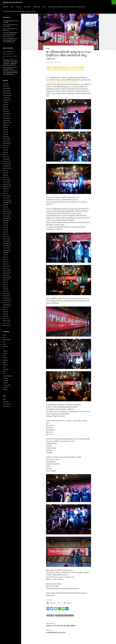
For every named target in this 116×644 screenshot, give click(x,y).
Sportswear (6, 369)
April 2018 (6, 234)
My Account (27, 7)
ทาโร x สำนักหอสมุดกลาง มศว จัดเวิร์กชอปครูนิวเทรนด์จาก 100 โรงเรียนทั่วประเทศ (10, 40)
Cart (12, 7)
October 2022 (6, 166)
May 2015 (5, 314)
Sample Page (37, 7)
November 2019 (7, 214)
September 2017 (7, 250)
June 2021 (5, 193)
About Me (5, 7)
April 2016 (6, 289)
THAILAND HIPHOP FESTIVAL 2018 (65, 615)
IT (3, 349)
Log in (4, 399)
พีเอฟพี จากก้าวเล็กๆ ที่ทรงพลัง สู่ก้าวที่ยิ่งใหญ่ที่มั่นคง (69, 624)
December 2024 (7, 118)
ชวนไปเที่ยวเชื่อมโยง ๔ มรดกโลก (69, 631)
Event (48, 49)
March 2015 (6, 318)
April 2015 (6, 316)
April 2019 (6, 225)
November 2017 (7, 246)
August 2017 (6, 252)
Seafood (5, 362)
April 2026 (6, 84)
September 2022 (7, 168)
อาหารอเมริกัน (6, 385)
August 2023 (6, 145)
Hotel (4, 344)
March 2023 (6, 157)
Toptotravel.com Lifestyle (13, 2)
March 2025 (6, 111)
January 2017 (6, 268)
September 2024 (7, 123)
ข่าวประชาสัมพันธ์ (7, 376)
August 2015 (6, 307)
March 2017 (6, 264)
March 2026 (6, 86)
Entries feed (6, 402)
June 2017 (5, 257)
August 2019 (6, 221)
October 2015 (6, 303)
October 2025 (6, 98)
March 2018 (6, 237)
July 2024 (5, 127)
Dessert (5, 335)
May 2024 (5, 132)
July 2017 (5, 255)
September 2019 (7, 218)
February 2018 (7, 239)
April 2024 (6, 134)
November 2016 (7, 273)
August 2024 (6, 125)
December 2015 (7, 298)
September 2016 (7, 277)
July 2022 (5, 170)
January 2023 (6, 159)
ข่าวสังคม (5, 378)
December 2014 (7, 325)
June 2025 (5, 104)
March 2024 (6, 136)
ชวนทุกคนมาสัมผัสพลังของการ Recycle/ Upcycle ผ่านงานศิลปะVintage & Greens (10, 34)
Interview (5, 346)
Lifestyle (5, 358)
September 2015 (7, 305)
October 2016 (6, 275)
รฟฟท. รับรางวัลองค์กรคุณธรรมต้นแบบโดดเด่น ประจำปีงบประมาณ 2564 (19, 11)
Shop (44, 7)
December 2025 (7, 93)
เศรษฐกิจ (5, 390)
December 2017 (7, 243)
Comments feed (7, 404)
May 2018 (5, 232)
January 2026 (6, 91)
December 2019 (7, 211)
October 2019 (6, 216)
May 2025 (5, 107)
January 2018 (6, 241)
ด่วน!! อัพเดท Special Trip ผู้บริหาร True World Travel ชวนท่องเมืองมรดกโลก (67, 7)
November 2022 (7, 164)
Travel (4, 371)
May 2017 (5, 259)
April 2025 (6, 109)
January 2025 (6, 116)
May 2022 (5, 175)
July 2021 (5, 191)
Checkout (19, 7)
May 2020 (5, 207)
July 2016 (5, 282)
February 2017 (7, 266)
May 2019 (5, 223)
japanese (5, 351)
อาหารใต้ (5, 387)
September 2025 (7, 100)
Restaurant (6, 360)
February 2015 (7, 321)
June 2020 (5, 205)
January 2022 (6, 182)
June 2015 (5, 312)
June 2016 (5, 284)
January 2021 (6, 198)
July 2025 (5, 102)
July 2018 (5, 227)
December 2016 (7, 271)
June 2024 (5, 129)
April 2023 (6, 155)
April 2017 (6, 262)
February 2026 (7, 88)
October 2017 (6, 248)
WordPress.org (7, 406)
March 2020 (6, 209)
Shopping (5, 365)
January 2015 (6, 323)
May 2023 (5, 152)
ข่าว (4, 374)
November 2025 (7, 95)
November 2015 (7, 300)
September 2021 (7, 186)
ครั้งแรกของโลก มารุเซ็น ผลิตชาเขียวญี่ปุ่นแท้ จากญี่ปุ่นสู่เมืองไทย (10, 73)
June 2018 (5, 230)
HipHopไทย (51, 615)
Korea (4, 355)
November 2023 (7, 143)
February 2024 (7, 139)
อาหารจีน (5, 383)
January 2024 (6, 141)
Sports (4, 367)
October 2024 (6, 120)
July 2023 (5, 148)
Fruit (4, 342)
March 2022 (6, 177)
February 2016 (7, 293)
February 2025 (7, 114)
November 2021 (7, 184)
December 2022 (7, 161)
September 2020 (7, 202)
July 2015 (5, 309)
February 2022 (7, 180)
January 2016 (6, 296)
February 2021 (7, 196)
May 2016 (5, 287)
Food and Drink (7, 340)
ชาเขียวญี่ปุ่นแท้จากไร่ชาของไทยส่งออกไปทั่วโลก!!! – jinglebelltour (10, 69)
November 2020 (7, 200)
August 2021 (6, 189)
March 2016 (6, 291)
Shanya (59, 62)
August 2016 (6, 280)
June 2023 (5, 150)
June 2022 (5, 173)
